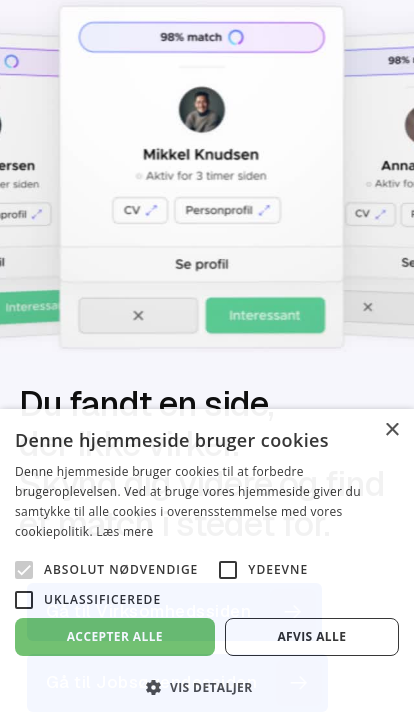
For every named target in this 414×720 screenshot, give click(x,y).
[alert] (207, 564)
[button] (207, 687)
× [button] (391, 430)
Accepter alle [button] (115, 636)
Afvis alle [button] (311, 636)
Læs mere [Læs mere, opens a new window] (124, 531)
